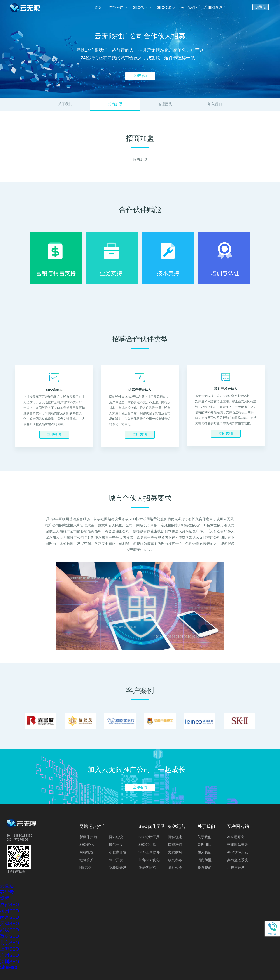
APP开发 (116, 860)
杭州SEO (10, 911)
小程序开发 (118, 852)
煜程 (5, 898)
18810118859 (23, 836)
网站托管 (86, 852)
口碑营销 (175, 845)
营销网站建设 (238, 845)
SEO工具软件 (149, 852)
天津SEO (10, 924)
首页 (99, 8)
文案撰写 (175, 852)
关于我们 (188, 8)
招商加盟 (205, 860)
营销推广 (117, 8)
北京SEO (10, 943)
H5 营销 (86, 868)
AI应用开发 (236, 837)
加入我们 (215, 104)
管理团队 (165, 104)
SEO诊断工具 (149, 837)
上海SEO (10, 949)
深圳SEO (10, 962)
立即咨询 (140, 76)
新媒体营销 (88, 837)
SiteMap (9, 967)
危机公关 (86, 860)
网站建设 (116, 837)
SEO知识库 (147, 845)
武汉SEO (10, 930)
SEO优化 (141, 8)
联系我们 (205, 868)
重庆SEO (10, 936)
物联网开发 (118, 868)
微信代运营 (147, 868)
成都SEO (10, 905)
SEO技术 (164, 8)
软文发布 (175, 860)
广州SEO (10, 955)
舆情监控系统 (238, 860)
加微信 (261, 7)
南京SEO (10, 917)
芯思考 (7, 892)
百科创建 (175, 837)
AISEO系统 (213, 8)
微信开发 (116, 845)
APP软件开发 (238, 852)
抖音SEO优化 (149, 860)
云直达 (7, 886)
